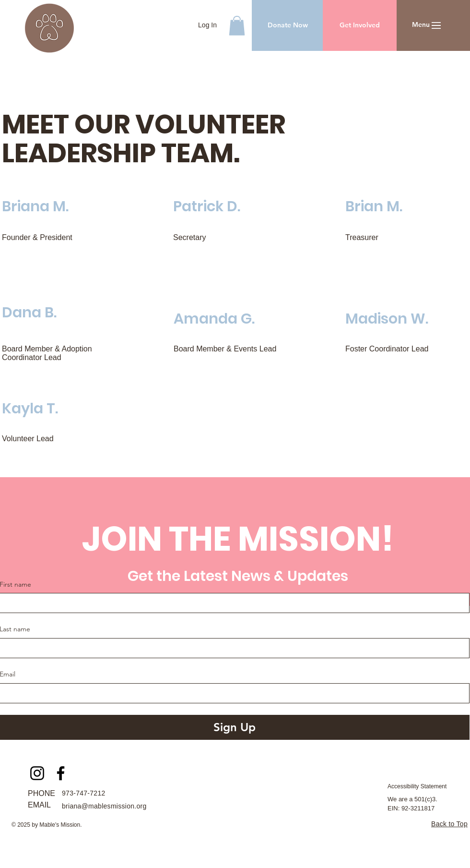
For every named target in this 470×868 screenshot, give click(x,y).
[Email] (232, 693)
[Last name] (232, 648)
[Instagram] (37, 773)
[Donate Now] (288, 25)
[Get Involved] (360, 25)
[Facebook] (61, 773)
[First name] (232, 603)
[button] (237, 26)
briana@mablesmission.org (104, 806)
